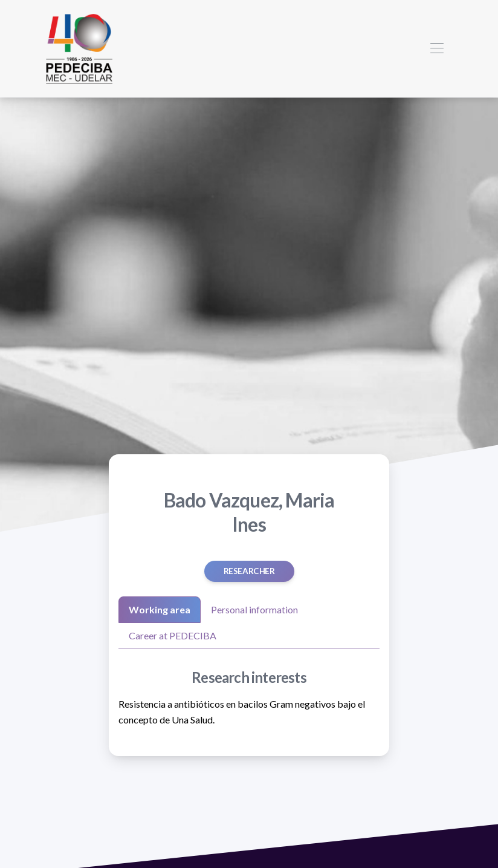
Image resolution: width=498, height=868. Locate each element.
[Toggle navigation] (437, 49)
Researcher (249, 571)
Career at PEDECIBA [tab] (173, 635)
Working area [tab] (160, 609)
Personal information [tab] (254, 609)
